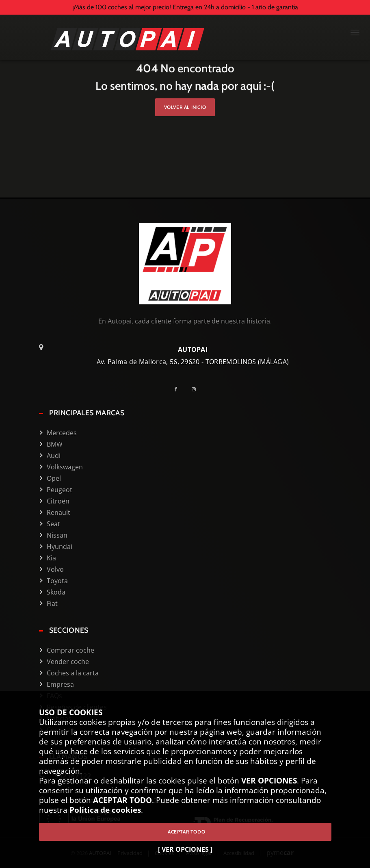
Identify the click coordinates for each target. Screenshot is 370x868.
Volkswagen (65, 467)
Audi (54, 456)
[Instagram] (197, 389)
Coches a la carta (73, 673)
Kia (51, 558)
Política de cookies (105, 810)
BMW (55, 444)
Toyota (57, 581)
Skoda (56, 592)
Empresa (60, 684)
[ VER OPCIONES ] (185, 849)
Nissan (57, 535)
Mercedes (62, 433)
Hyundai (60, 547)
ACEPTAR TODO (185, 832)
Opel (54, 478)
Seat (53, 524)
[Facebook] (179, 389)
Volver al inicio (185, 107)
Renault (58, 512)
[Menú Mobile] (355, 33)
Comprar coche (70, 650)
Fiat (52, 603)
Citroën (58, 501)
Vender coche (68, 662)
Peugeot (60, 490)
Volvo (55, 569)
